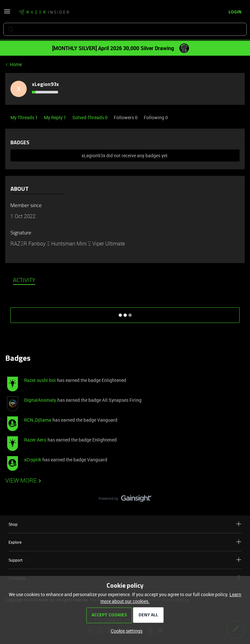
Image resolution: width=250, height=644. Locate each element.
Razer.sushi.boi (40, 380)
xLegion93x (45, 85)
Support (125, 560)
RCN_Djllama (38, 420)
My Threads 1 (25, 117)
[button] (7, 14)
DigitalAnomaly (40, 400)
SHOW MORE (125, 313)
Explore (125, 542)
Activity (24, 281)
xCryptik (33, 460)
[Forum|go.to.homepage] (44, 12)
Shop (125, 524)
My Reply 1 (56, 117)
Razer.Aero (35, 440)
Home (16, 64)
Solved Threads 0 (90, 117)
